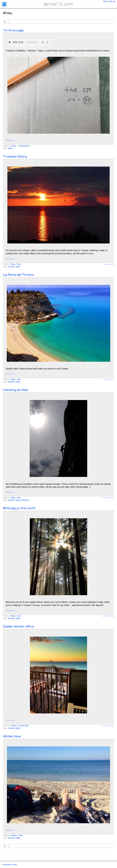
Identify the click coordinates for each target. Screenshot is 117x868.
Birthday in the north (19, 508)
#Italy (10, 148)
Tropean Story (15, 156)
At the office (24, 726)
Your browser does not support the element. (29, 42)
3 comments (108, 498)
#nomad (11, 267)
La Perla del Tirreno (18, 275)
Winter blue (12, 736)
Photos (14, 726)
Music (14, 146)
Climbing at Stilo (16, 390)
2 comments (108, 616)
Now (19, 264)
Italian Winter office (19, 626)
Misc (21, 836)
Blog (13, 264)
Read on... (11, 140)
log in (105, 1)
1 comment (109, 264)
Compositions (24, 146)
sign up (112, 1)
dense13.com (59, 4)
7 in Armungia (13, 30)
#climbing (25, 500)
